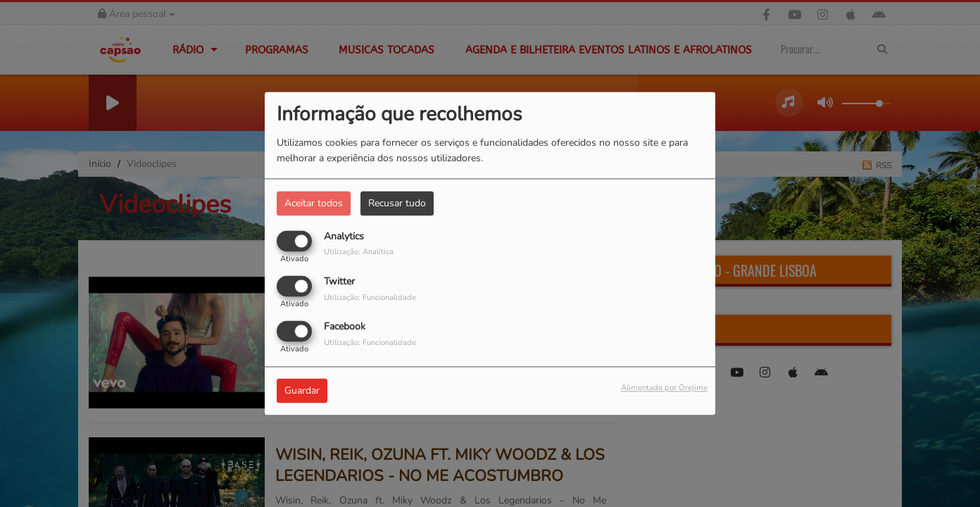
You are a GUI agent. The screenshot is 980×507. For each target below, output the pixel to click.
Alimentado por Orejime (664, 388)
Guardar (302, 391)
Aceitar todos (314, 203)
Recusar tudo (397, 203)
